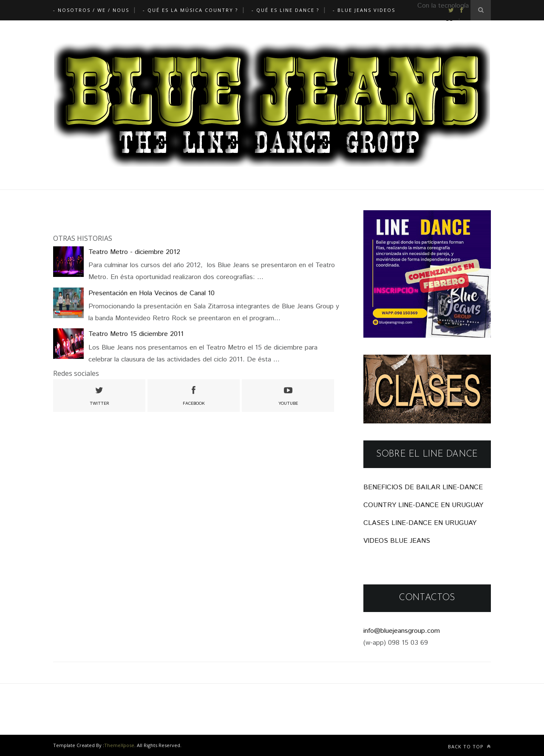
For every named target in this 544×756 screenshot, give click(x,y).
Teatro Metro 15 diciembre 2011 (136, 334)
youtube (288, 395)
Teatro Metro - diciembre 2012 (134, 252)
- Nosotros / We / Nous (91, 10)
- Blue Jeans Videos (364, 10)
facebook (194, 395)
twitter (99, 395)
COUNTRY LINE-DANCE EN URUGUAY (423, 505)
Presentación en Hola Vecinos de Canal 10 (152, 293)
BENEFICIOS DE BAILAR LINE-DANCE (423, 487)
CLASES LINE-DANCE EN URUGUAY (420, 523)
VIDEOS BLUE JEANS (397, 541)
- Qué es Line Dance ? (285, 10)
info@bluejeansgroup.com (402, 631)
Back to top (469, 746)
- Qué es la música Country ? (190, 10)
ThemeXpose (119, 745)
